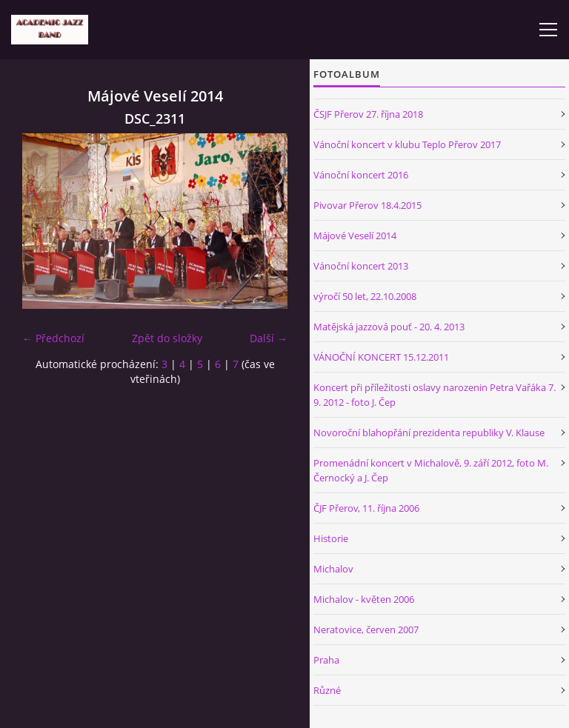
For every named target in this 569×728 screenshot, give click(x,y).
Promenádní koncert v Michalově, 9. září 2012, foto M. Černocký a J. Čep (431, 470)
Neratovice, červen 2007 (366, 630)
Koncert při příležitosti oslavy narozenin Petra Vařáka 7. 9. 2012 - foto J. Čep (435, 395)
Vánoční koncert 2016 (361, 175)
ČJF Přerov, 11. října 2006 (366, 508)
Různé (327, 690)
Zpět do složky (167, 338)
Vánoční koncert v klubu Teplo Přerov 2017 (407, 144)
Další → (269, 338)
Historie (331, 538)
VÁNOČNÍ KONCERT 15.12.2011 (381, 357)
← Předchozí (53, 338)
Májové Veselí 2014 (355, 236)
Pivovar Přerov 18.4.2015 (367, 205)
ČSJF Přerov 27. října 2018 (368, 114)
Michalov (333, 569)
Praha (326, 660)
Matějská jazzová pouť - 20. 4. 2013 (389, 327)
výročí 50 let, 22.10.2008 (365, 296)
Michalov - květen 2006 (364, 599)
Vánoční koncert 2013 (361, 266)
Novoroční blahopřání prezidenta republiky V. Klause (429, 433)
